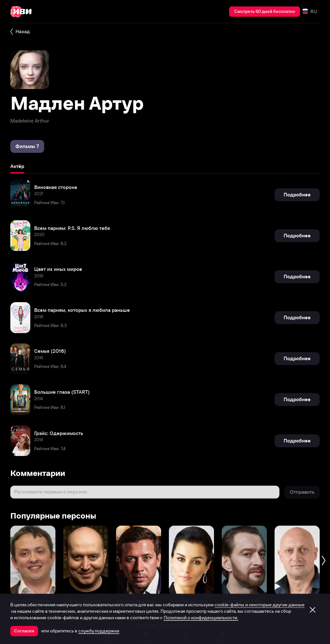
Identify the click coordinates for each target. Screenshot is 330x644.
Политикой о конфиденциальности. (201, 618)
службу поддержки (99, 631)
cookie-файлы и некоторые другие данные (260, 605)
